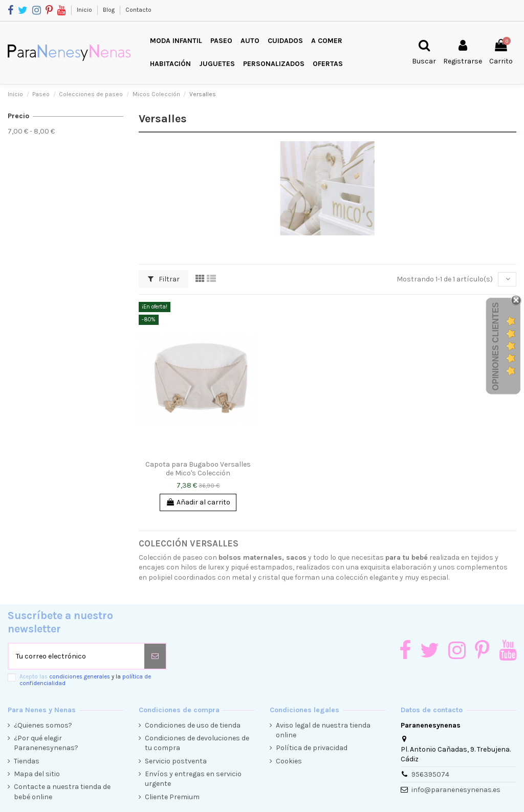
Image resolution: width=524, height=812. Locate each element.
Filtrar (164, 279)
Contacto (138, 10)
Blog (110, 10)
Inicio (85, 10)
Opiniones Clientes (496, 346)
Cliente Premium (172, 797)
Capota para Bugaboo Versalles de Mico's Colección (198, 469)
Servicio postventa (176, 761)
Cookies (289, 761)
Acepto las (85, 680)
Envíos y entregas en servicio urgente (193, 779)
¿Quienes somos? (43, 725)
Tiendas (27, 761)
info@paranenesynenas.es (456, 790)
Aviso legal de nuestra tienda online (323, 730)
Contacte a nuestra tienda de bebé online (62, 792)
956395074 (430, 774)
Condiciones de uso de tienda (193, 725)
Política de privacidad (312, 748)
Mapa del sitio (37, 774)
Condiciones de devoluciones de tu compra (197, 743)
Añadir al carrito (198, 502)
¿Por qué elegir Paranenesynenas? (46, 743)
